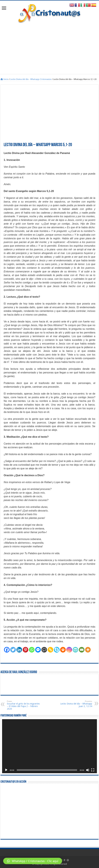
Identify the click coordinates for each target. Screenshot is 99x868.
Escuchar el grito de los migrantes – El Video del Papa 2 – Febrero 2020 (23, 705)
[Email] (82, 650)
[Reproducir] (6, 770)
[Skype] (57, 650)
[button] (33, 861)
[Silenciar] (88, 770)
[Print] (63, 650)
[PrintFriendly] (75, 650)
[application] (49, 746)
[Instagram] (69, 650)
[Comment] (44, 650)
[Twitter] (13, 650)
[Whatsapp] (32, 650)
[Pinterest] (26, 650)
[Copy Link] (50, 650)
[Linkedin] (19, 650)
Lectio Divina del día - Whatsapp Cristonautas (31, 79)
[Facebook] (7, 650)
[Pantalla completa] (93, 770)
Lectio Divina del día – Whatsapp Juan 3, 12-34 (76, 704)
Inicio (4, 79)
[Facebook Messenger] (38, 650)
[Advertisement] (49, 47)
